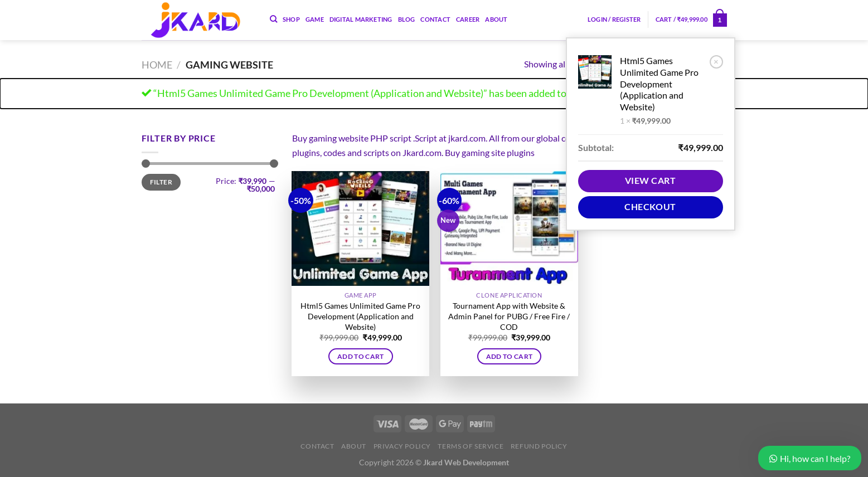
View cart (650, 181)
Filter (161, 182)
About (496, 19)
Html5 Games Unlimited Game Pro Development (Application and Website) (659, 84)
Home (157, 65)
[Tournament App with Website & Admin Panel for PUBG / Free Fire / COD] (509, 228)
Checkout (650, 207)
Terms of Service (471, 446)
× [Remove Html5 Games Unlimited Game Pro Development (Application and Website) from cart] (716, 61)
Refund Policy (539, 446)
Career (468, 19)
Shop (291, 19)
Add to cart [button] (361, 356)
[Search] (273, 19)
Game (315, 19)
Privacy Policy (403, 446)
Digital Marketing (361, 19)
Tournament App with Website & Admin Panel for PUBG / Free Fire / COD (509, 316)
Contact (435, 19)
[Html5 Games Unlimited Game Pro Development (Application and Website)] (360, 228)
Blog (407, 19)
